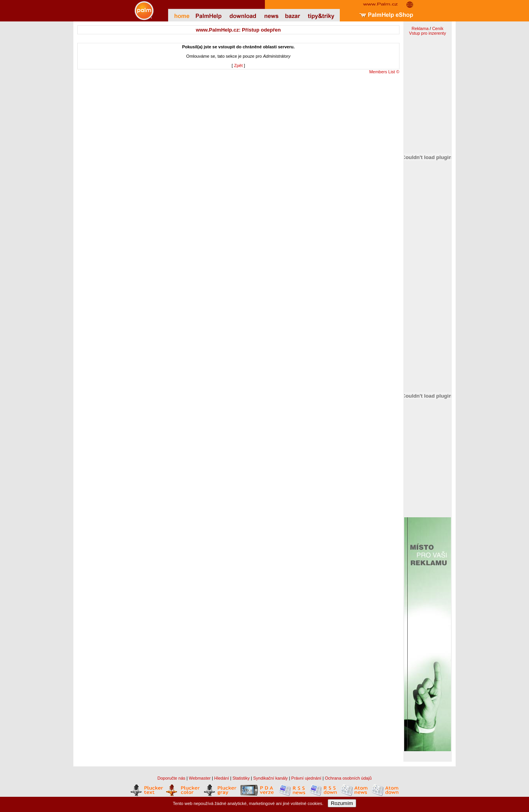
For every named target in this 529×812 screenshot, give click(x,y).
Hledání (222, 778)
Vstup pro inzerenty (427, 33)
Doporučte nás (171, 778)
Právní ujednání (306, 778)
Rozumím (342, 803)
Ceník (438, 28)
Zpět (238, 65)
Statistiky (241, 778)
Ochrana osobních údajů (348, 778)
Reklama (420, 28)
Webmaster (200, 778)
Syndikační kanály (271, 778)
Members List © (384, 72)
